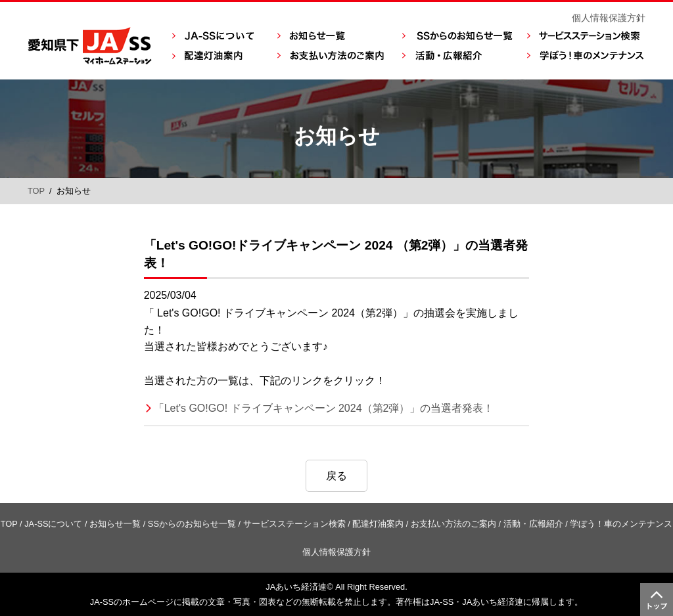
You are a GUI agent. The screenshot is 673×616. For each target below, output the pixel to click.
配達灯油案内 (378, 524)
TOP (36, 191)
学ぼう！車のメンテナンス (621, 524)
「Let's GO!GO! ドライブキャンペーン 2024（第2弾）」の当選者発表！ (324, 408)
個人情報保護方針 (609, 18)
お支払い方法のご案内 (453, 524)
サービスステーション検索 (294, 524)
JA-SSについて (53, 524)
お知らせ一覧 (115, 524)
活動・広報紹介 (533, 524)
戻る (336, 476)
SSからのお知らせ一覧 (192, 524)
